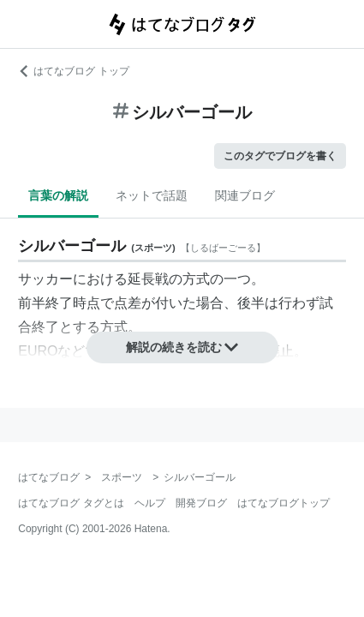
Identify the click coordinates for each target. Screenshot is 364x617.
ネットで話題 (152, 195)
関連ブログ (245, 195)
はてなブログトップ (283, 503)
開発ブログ (201, 503)
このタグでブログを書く (280, 156)
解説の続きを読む (182, 347)
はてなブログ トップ (73, 71)
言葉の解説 (58, 195)
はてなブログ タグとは (71, 503)
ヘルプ (150, 503)
